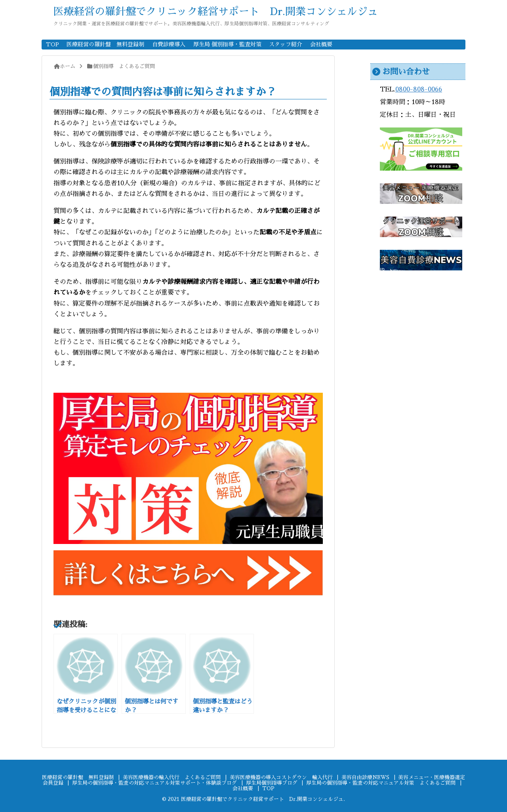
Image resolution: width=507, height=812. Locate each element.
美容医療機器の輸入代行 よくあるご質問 (172, 777)
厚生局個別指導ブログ (272, 783)
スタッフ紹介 (286, 44)
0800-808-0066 (419, 89)
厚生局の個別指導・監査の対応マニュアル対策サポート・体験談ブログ (154, 783)
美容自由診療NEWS (365, 777)
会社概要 (321, 44)
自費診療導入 (169, 44)
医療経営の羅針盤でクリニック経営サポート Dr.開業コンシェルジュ (216, 11)
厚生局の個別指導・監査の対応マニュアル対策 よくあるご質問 (381, 783)
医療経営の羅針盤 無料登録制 (105, 44)
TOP (52, 44)
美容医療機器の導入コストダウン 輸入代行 (281, 777)
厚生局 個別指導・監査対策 (227, 44)
